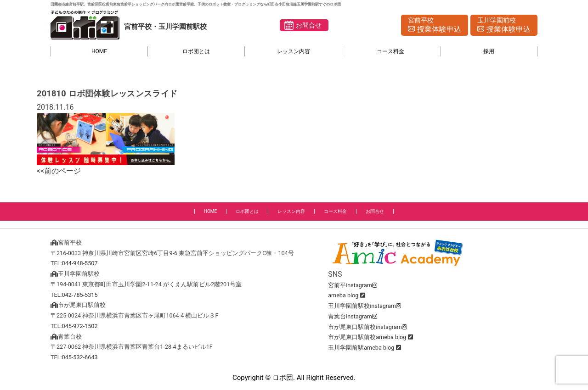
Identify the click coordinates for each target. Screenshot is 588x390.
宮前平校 (435, 26)
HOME (99, 51)
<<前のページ (59, 171)
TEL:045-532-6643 (74, 357)
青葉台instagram (353, 316)
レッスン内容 (294, 51)
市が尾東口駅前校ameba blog (367, 337)
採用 (489, 51)
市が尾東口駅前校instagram (367, 327)
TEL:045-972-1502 (74, 326)
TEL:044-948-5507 (74, 263)
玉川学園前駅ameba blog (361, 348)
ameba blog (343, 295)
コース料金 (390, 51)
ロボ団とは (196, 51)
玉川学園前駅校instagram (365, 306)
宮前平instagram (353, 285)
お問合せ (309, 25)
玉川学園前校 (504, 26)
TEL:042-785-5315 (74, 295)
